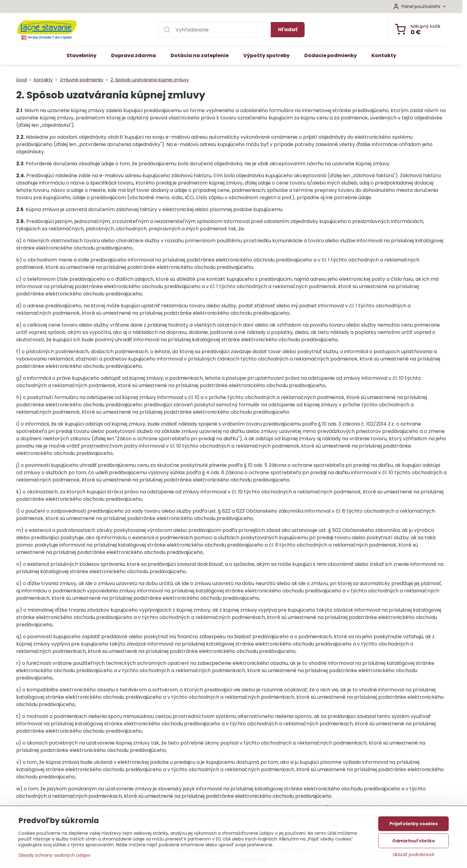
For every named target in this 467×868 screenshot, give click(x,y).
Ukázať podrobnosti (414, 857)
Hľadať (288, 29)
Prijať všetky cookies (414, 826)
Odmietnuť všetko (414, 843)
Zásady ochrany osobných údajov (54, 857)
